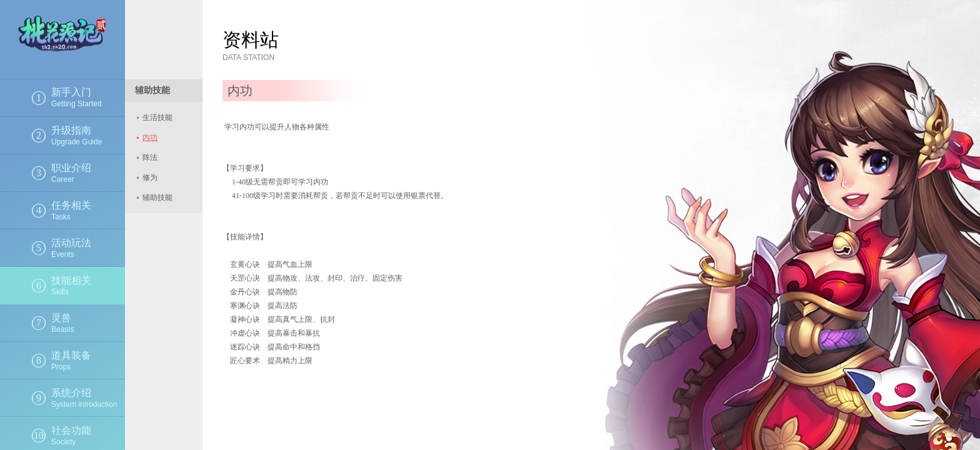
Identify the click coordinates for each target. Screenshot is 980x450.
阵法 (150, 157)
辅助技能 (157, 197)
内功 (150, 137)
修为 (150, 177)
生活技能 (157, 117)
